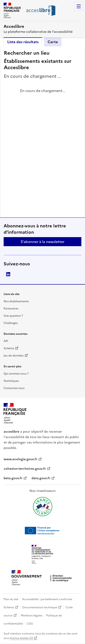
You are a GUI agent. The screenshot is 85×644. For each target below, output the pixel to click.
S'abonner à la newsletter (42, 242)
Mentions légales (32, 616)
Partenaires (11, 309)
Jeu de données (14, 356)
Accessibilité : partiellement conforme (47, 599)
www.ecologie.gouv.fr (21, 459)
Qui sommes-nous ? (16, 374)
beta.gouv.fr (13, 478)
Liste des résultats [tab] (23, 42)
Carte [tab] (53, 42)
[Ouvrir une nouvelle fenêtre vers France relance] (43, 507)
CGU (30, 624)
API (6, 341)
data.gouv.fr (41, 478)
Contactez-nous (14, 388)
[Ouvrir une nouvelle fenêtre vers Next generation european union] (43, 531)
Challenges (11, 323)
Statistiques (11, 381)
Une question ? (13, 316)
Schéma (9, 348)
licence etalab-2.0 (21, 638)
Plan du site (11, 599)
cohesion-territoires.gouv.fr (25, 469)
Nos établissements (16, 301)
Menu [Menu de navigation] (79, 6)
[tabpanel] (42, 132)
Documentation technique (40, 607)
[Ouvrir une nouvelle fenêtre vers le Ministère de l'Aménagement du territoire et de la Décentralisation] (43, 554)
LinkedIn (8, 274)
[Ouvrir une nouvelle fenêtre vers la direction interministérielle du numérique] (43, 578)
